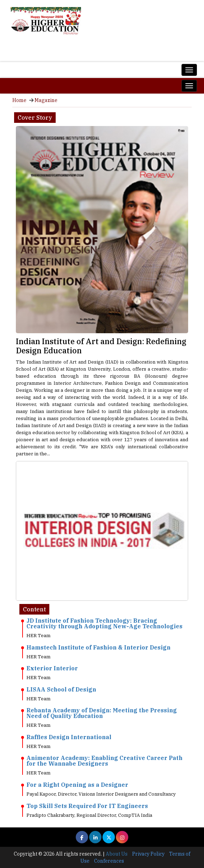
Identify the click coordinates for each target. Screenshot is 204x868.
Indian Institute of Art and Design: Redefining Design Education (101, 346)
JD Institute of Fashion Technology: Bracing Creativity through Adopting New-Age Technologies (104, 623)
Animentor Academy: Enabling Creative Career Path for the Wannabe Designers (104, 761)
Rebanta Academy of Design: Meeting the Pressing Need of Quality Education (102, 713)
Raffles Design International (69, 737)
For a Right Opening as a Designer (77, 785)
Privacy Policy (148, 854)
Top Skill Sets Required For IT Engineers (87, 806)
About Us (117, 854)
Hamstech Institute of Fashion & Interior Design (98, 647)
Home (19, 100)
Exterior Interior (52, 668)
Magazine (46, 100)
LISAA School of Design (61, 689)
